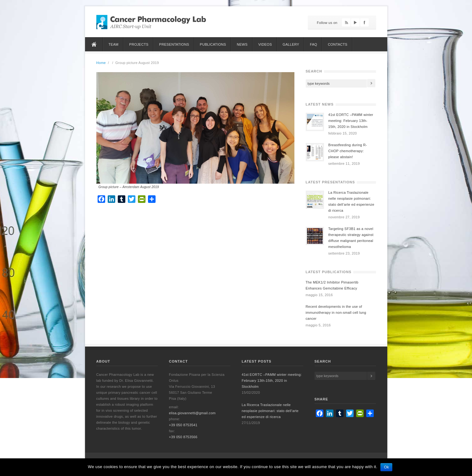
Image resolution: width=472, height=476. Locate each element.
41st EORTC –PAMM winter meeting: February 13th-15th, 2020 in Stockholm (351, 121)
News (242, 44)
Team (114, 44)
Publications (213, 44)
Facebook (364, 22)
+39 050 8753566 (183, 437)
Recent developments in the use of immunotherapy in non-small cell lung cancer (336, 313)
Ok (386, 467)
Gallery (291, 44)
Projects (139, 44)
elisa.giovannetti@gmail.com (192, 413)
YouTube (355, 22)
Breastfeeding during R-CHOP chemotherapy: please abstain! (348, 151)
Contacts (338, 44)
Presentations (174, 44)
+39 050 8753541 (183, 425)
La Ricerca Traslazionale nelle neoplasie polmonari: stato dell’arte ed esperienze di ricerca (270, 411)
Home (94, 44)
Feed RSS (346, 22)
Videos (265, 44)
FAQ (313, 44)
